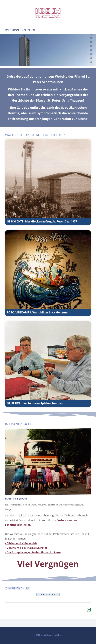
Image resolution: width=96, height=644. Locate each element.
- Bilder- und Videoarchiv (21, 543)
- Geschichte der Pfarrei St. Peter (26, 548)
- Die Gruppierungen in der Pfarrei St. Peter (33, 552)
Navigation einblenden (19, 30)
